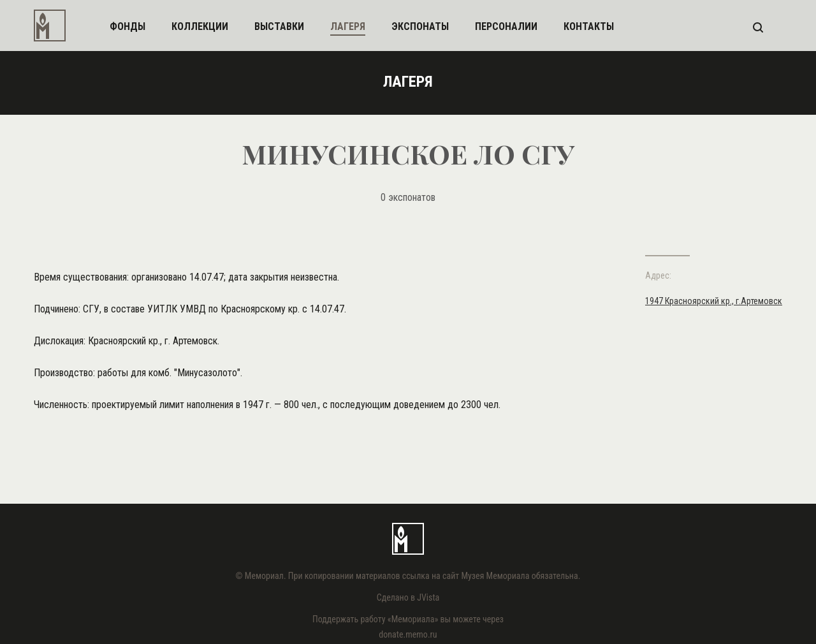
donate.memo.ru (408, 634)
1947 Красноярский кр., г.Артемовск (714, 301)
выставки (279, 26)
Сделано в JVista (408, 597)
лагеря (348, 26)
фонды (127, 26)
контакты (589, 26)
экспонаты (420, 26)
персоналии (506, 26)
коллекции (200, 26)
